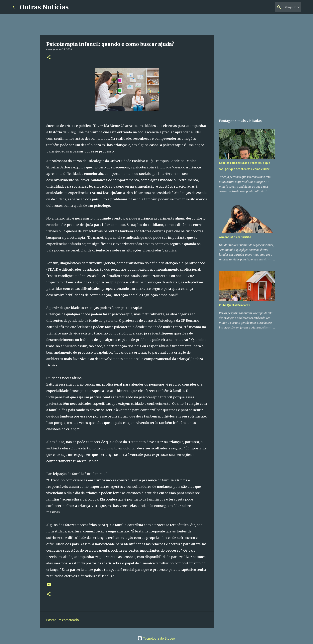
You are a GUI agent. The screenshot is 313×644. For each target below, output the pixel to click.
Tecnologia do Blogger (157, 638)
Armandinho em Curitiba (235, 237)
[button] (49, 58)
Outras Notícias (44, 7)
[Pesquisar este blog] (280, 7)
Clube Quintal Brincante (235, 305)
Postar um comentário (63, 620)
